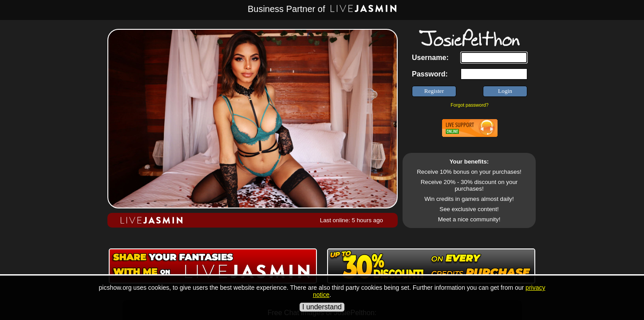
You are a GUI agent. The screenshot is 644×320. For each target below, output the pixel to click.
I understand (322, 307)
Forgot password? (469, 105)
